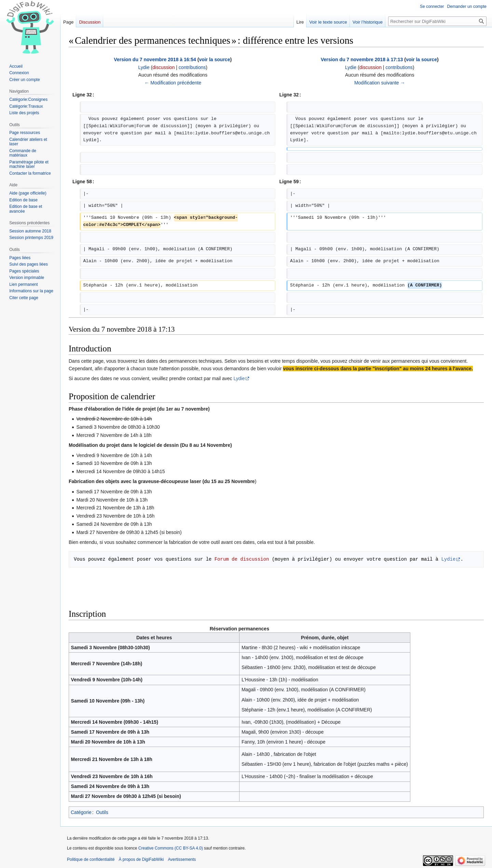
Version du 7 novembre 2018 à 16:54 (155, 59)
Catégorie (81, 812)
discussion (163, 67)
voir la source (214, 59)
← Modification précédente (173, 83)
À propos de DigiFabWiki (141, 859)
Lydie (239, 378)
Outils (102, 812)
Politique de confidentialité (91, 859)
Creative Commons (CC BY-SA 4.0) (171, 848)
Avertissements (182, 859)
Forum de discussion (242, 559)
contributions (192, 67)
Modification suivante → (380, 83)
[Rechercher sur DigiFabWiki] (437, 21)
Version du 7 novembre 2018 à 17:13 (362, 59)
